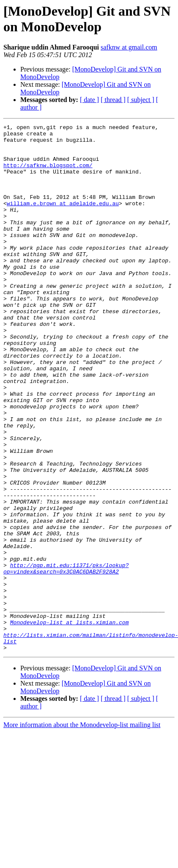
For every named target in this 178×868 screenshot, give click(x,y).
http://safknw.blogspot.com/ (48, 174)
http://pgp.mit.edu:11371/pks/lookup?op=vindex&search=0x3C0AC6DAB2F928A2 (66, 658)
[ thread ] (113, 100)
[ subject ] (141, 100)
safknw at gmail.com (129, 47)
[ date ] (89, 100)
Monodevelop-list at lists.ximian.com (70, 722)
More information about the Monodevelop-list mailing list (82, 830)
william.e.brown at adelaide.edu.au (63, 220)
